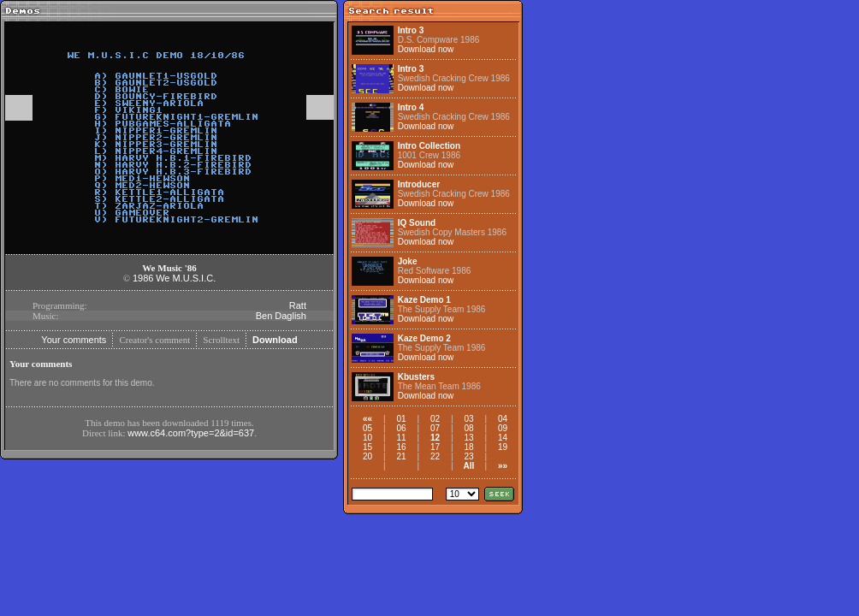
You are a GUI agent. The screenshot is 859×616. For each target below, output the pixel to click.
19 (503, 447)
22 (435, 456)
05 (367, 428)
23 (468, 456)
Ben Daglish (281, 316)
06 (401, 428)
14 (503, 438)
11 (401, 438)
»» (503, 466)
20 (367, 456)
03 (468, 419)
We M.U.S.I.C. (186, 278)
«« (367, 419)
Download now (426, 49)
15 (367, 447)
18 (468, 447)
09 (503, 428)
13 (468, 438)
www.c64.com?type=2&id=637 (191, 433)
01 (401, 419)
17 (435, 447)
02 (435, 419)
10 (367, 438)
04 (503, 419)
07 (435, 428)
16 (401, 447)
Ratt (298, 305)
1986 (143, 278)
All (469, 466)
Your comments (74, 340)
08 (468, 428)
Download (275, 340)
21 (401, 456)
